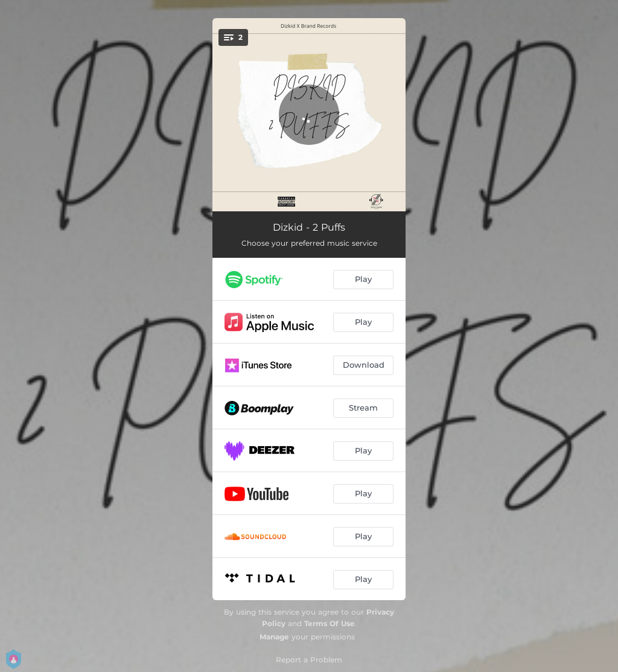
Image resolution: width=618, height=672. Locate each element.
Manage (274, 637)
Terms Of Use (330, 623)
